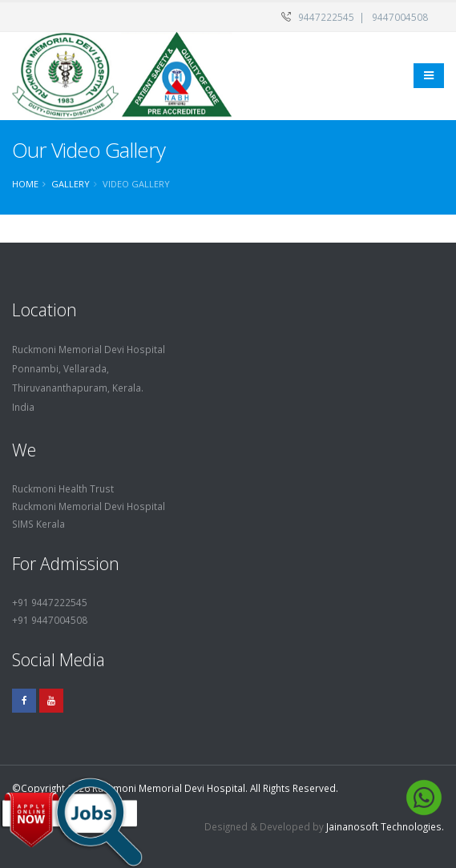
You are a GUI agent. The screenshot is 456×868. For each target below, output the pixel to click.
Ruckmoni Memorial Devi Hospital (89, 506)
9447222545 (326, 17)
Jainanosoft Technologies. (385, 826)
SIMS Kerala (38, 524)
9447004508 (400, 17)
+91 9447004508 (50, 620)
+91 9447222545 (50, 602)
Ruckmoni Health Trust (63, 488)
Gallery (71, 184)
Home (25, 184)
